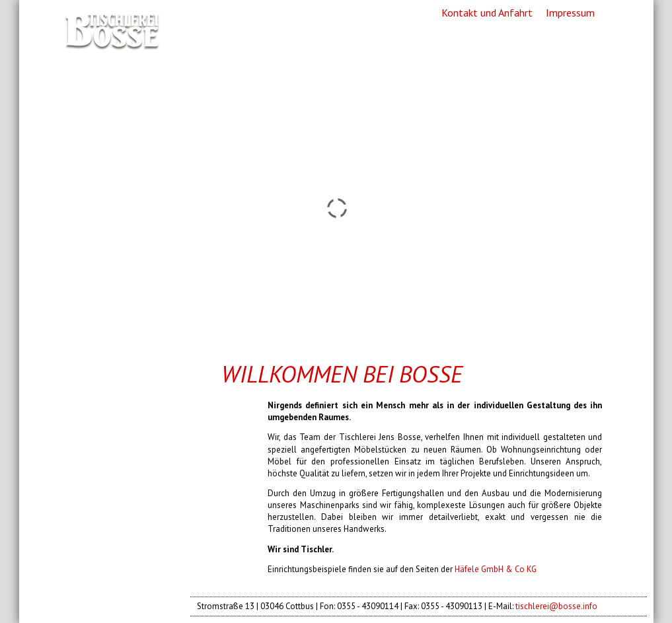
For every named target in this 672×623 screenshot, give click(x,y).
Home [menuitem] (86, 366)
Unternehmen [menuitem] (114, 390)
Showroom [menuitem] (103, 437)
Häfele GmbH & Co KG (496, 569)
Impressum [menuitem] (570, 13)
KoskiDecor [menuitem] (104, 484)
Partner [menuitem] (92, 508)
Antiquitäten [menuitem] (110, 460)
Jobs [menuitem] (80, 531)
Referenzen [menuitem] (105, 414)
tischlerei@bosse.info (556, 606)
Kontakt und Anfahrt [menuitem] (487, 13)
